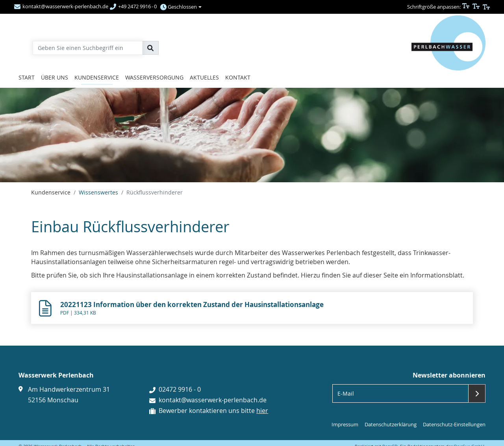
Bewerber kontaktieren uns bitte (213, 411)
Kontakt (238, 77)
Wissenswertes (98, 192)
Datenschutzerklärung (391, 425)
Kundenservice (97, 77)
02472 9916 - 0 (180, 389)
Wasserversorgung (154, 77)
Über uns (55, 77)
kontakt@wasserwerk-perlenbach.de (213, 400)
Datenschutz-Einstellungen (454, 425)
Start (27, 77)
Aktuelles (204, 77)
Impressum (345, 425)
